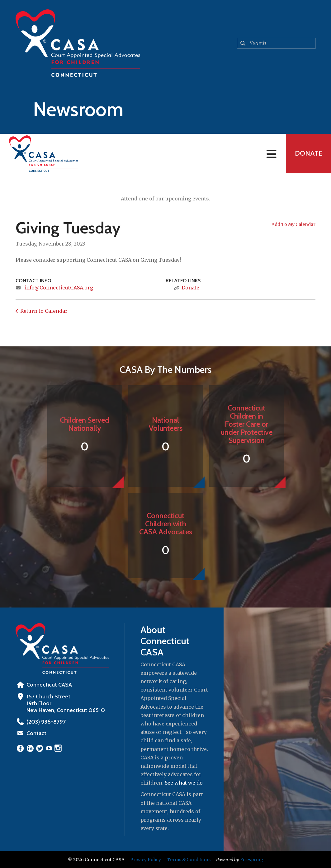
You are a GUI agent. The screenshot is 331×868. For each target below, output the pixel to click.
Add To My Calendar (293, 224)
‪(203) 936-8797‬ (46, 722)
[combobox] (276, 43)
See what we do (184, 783)
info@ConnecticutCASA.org (59, 288)
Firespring (252, 860)
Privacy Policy (146, 860)
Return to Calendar (44, 311)
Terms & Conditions (189, 860)
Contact (36, 733)
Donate (308, 154)
